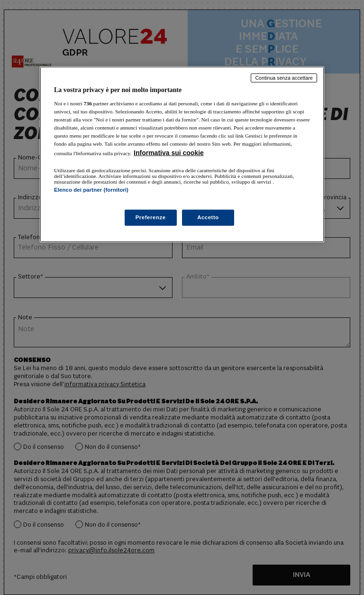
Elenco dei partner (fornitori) (91, 190)
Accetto (208, 217)
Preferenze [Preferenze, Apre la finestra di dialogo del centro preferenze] (151, 217)
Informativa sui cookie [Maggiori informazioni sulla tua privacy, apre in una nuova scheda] (169, 153)
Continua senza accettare (284, 78)
